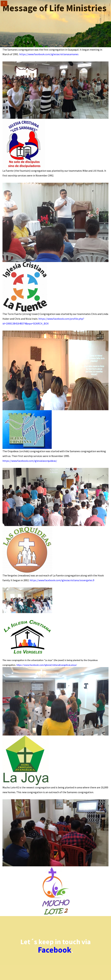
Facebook (55, 950)
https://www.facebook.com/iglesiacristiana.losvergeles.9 (62, 580)
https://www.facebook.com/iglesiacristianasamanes (49, 54)
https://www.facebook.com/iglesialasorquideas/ (30, 461)
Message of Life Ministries (55, 8)
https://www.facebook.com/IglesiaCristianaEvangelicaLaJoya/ (47, 665)
